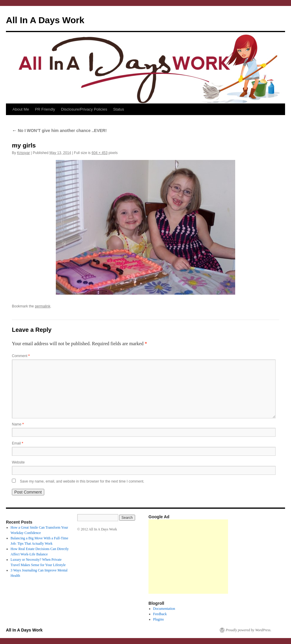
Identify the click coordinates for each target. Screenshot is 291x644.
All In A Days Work (45, 20)
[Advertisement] (188, 557)
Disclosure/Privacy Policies (84, 109)
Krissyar (23, 153)
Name (18, 424)
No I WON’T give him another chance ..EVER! (59, 131)
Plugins (159, 619)
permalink (42, 306)
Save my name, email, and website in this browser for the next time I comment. (82, 481)
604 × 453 (99, 153)
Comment (21, 356)
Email (18, 443)
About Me (21, 109)
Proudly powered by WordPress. (249, 630)
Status (119, 109)
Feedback (160, 614)
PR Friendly (45, 109)
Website (18, 462)
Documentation (164, 609)
